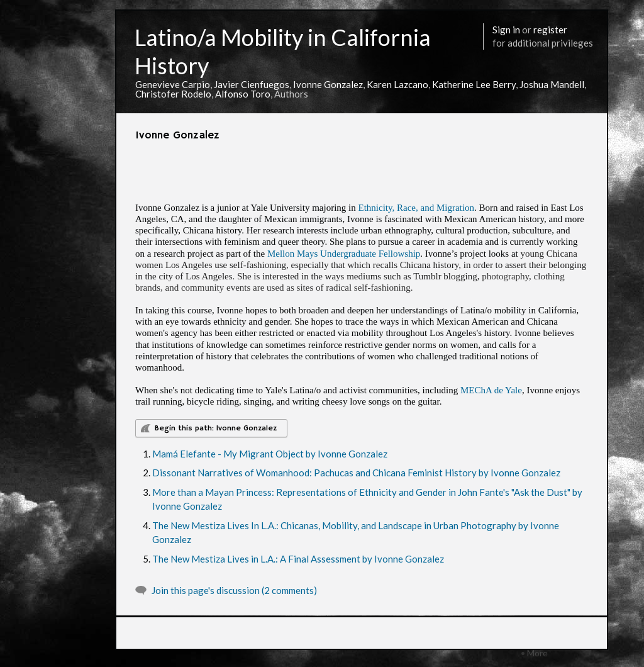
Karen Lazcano (397, 84)
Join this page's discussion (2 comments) (234, 590)
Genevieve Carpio (173, 84)
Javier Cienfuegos (252, 84)
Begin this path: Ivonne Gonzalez (216, 428)
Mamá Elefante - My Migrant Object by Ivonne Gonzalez (270, 454)
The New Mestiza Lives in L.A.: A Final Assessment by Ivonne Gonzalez (298, 559)
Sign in (506, 30)
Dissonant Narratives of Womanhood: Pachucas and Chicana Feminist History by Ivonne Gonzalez (356, 473)
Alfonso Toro (243, 94)
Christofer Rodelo (173, 94)
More (537, 653)
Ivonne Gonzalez (328, 84)
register (550, 30)
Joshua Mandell (552, 84)
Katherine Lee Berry (474, 84)
